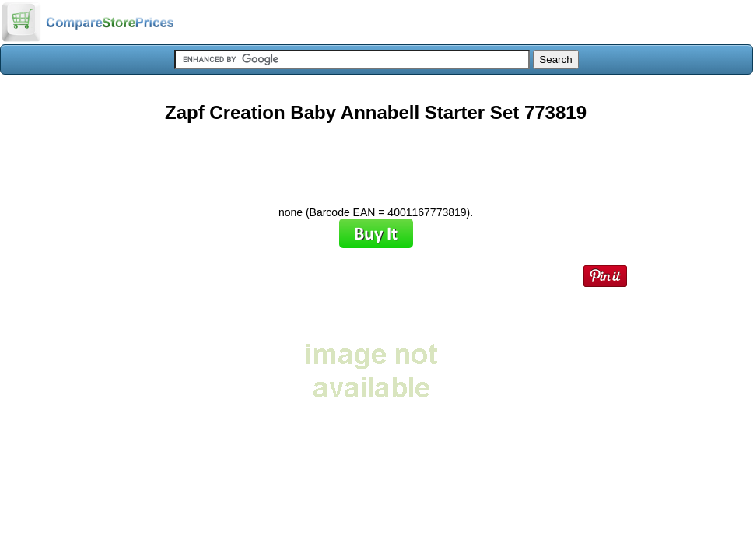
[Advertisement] (376, 159)
